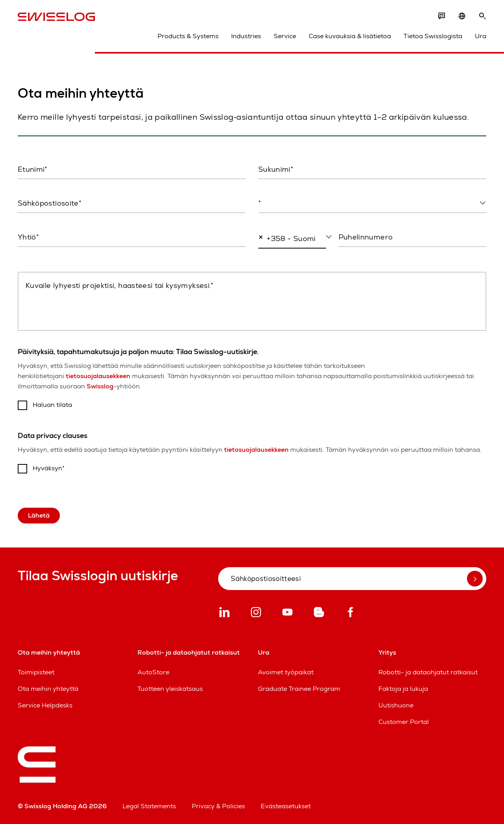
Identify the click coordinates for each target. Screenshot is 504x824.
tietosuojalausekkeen (98, 376)
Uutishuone (396, 705)
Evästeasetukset (286, 806)
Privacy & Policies (218, 806)
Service (285, 36)
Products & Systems (188, 36)
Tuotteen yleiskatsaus (170, 689)
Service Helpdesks (45, 705)
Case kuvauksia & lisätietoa (350, 36)
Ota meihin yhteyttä (48, 689)
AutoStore (153, 672)
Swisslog (100, 386)
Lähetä (39, 515)
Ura (481, 36)
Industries (246, 36)
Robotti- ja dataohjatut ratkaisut (428, 672)
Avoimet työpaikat (286, 672)
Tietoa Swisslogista (433, 36)
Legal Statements (149, 806)
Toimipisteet (36, 672)
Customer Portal (404, 722)
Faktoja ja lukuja (403, 689)
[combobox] (372, 204)
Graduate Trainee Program (299, 689)
